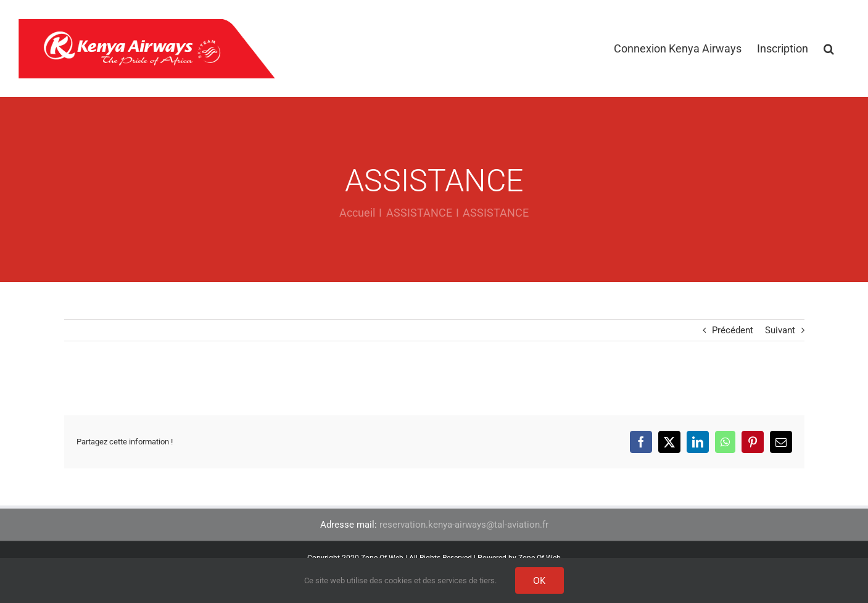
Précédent (733, 330)
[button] (829, 48)
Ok (539, 580)
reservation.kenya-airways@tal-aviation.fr (464, 525)
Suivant (780, 330)
